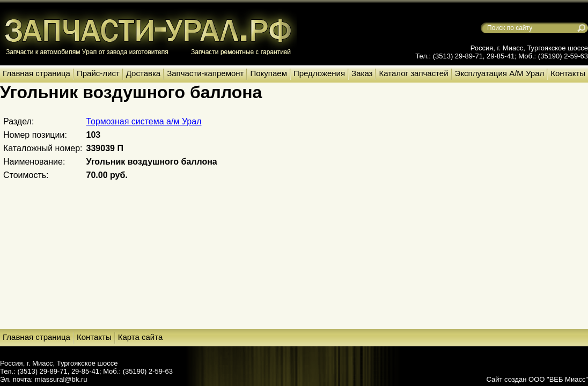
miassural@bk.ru (61, 379)
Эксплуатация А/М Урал (500, 73)
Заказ (362, 73)
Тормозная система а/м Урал (144, 121)
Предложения (319, 73)
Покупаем (268, 73)
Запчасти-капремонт (205, 73)
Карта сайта (141, 337)
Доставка (143, 73)
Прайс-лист (98, 73)
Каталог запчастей (413, 73)
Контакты (568, 73)
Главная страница (36, 73)
